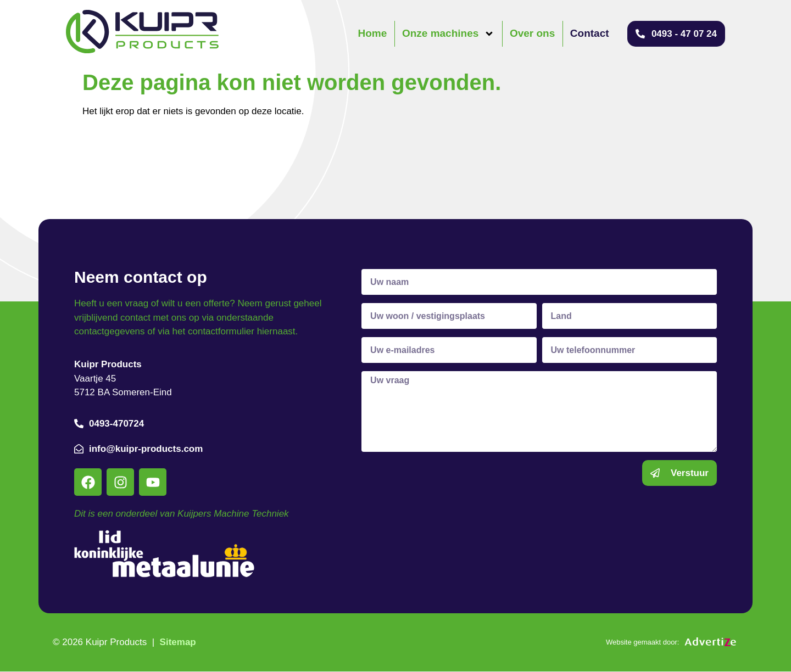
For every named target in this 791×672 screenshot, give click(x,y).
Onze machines (448, 34)
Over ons (532, 33)
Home (373, 33)
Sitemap (178, 642)
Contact (590, 33)
